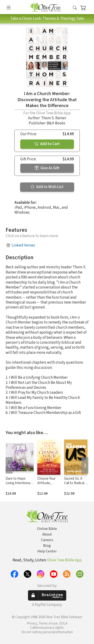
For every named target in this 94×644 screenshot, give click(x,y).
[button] (75, 8)
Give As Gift (47, 168)
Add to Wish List (47, 187)
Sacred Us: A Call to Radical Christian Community (74, 485)
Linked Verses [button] (23, 245)
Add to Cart (47, 144)
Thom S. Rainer (54, 118)
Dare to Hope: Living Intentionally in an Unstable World (19, 485)
